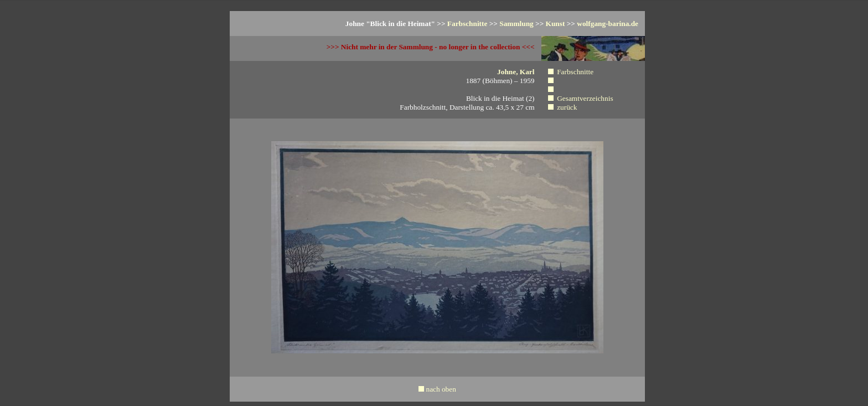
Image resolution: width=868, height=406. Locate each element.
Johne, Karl (516, 72)
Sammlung (516, 24)
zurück (567, 107)
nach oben (441, 389)
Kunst (556, 24)
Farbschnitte (467, 24)
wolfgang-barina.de (608, 24)
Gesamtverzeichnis (585, 98)
